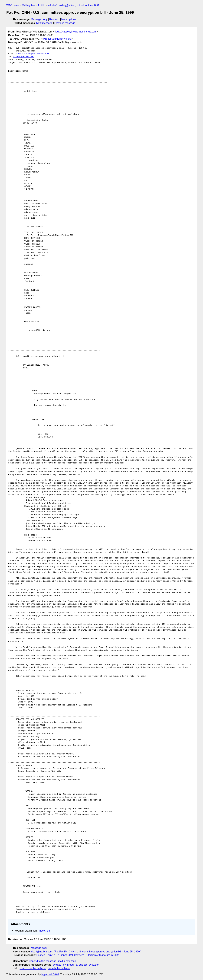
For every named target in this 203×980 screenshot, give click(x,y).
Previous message (65, 23)
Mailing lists (28, 5)
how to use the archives (33, 968)
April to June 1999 (89, 5)
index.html (45, 931)
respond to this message (42, 961)
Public (41, 5)
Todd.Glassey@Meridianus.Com (32, 54)
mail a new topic (67, 961)
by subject (81, 965)
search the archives (59, 968)
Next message (44, 23)
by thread (68, 965)
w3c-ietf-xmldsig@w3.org (62, 5)
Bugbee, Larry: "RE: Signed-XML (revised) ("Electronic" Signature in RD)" (78, 955)
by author (94, 965)
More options (69, 19)
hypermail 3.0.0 (50, 974)
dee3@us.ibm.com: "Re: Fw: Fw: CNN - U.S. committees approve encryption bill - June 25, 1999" (86, 952)
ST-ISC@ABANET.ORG (24, 57)
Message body (39, 19)
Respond (54, 19)
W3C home (13, 5)
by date (57, 965)
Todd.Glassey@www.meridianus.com (75, 32)
